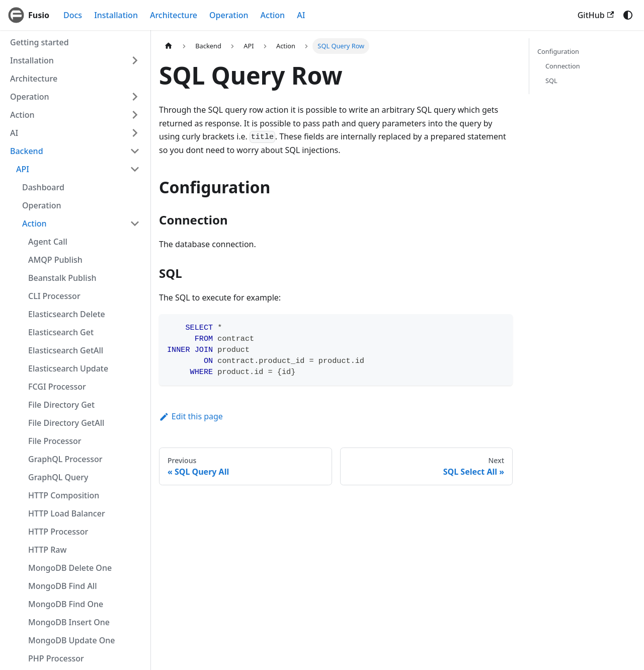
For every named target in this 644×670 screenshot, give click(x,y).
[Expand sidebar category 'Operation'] (135, 97)
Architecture (174, 15)
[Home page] (169, 46)
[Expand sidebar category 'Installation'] (135, 60)
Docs (73, 15)
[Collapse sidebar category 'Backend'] (135, 151)
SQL (551, 81)
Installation (116, 15)
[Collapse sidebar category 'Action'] (135, 224)
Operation (229, 15)
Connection (563, 66)
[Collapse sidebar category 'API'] (135, 169)
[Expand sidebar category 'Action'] (135, 115)
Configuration (558, 51)
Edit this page (191, 416)
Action (273, 15)
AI (301, 15)
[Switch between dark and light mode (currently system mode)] (628, 15)
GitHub (596, 15)
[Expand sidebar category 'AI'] (135, 133)
